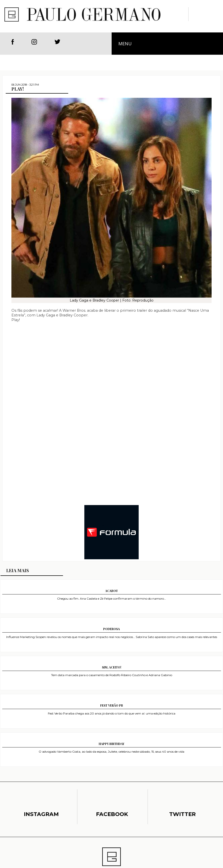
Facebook (13, 42)
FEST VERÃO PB (112, 705)
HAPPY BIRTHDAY (111, 744)
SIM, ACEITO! (112, 667)
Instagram (35, 42)
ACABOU (111, 591)
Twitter (57, 42)
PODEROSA (111, 629)
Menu (125, 44)
